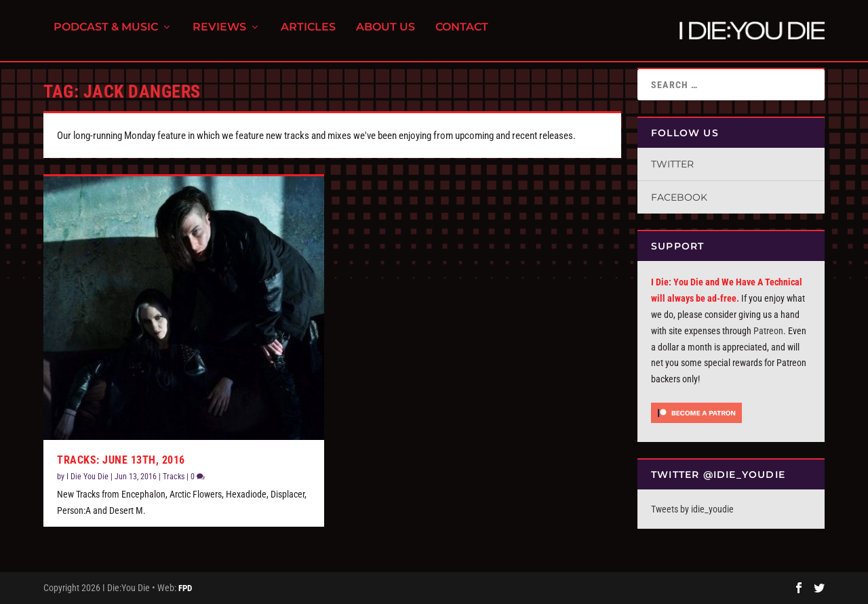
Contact (462, 34)
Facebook (679, 197)
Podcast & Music (106, 34)
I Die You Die (87, 477)
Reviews (219, 34)
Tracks (174, 477)
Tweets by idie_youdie (692, 509)
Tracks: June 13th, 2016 (121, 460)
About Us (386, 34)
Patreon (768, 331)
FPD (185, 588)
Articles (308, 34)
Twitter (672, 164)
